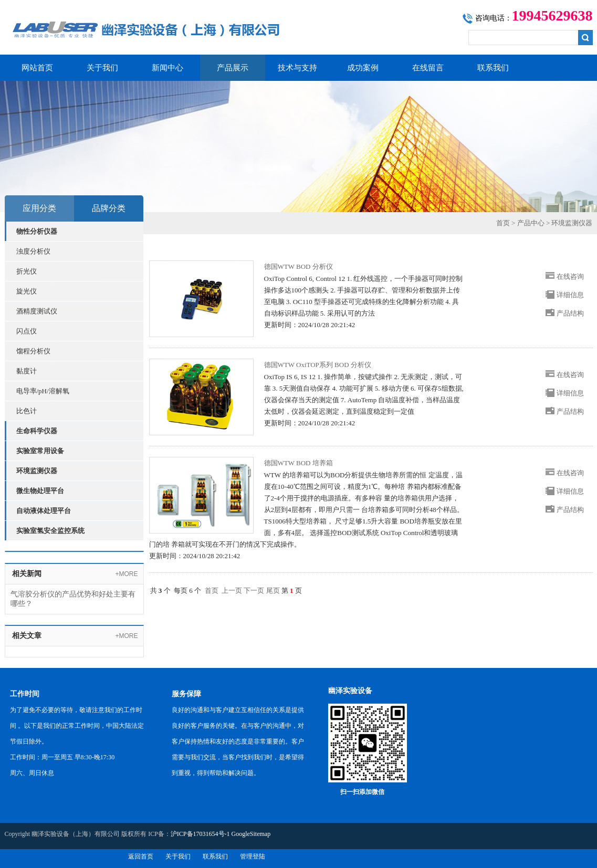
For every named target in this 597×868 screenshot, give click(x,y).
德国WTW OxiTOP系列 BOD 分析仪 (318, 365)
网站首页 (37, 68)
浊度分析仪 (33, 251)
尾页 (273, 590)
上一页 (232, 590)
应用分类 (39, 208)
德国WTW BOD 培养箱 (298, 463)
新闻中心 (167, 68)
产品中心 (531, 223)
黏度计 (27, 371)
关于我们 (102, 68)
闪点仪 (27, 331)
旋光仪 (27, 291)
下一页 (254, 590)
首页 (503, 223)
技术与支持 (297, 68)
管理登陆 (253, 856)
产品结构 (570, 313)
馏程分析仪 (33, 351)
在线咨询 (570, 276)
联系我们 (493, 68)
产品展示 (233, 68)
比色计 (27, 411)
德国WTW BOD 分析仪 (298, 266)
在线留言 (428, 68)
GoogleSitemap (251, 834)
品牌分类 (109, 208)
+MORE (126, 574)
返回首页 (141, 856)
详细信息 (570, 295)
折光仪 (27, 271)
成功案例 (363, 68)
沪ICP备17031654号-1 (200, 834)
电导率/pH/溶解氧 (43, 391)
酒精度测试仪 (37, 311)
